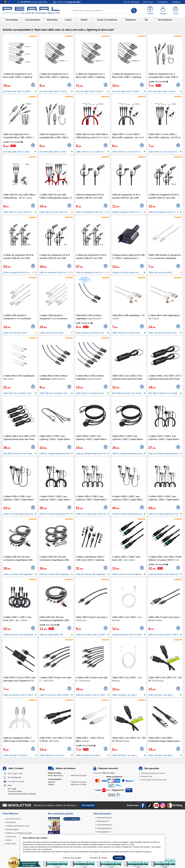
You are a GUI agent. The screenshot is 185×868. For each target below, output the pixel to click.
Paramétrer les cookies (98, 858)
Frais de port (69, 2)
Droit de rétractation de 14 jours (153, 773)
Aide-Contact (148, 2)
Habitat (84, 20)
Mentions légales (12, 829)
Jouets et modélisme (107, 20)
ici (150, 852)
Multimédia (52, 20)
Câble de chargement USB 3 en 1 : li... (92, 212)
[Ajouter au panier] (33, 85)
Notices (9, 840)
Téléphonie (130, 20)
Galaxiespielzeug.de (104, 818)
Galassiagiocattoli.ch (104, 828)
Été (146, 20)
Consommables (33, 20)
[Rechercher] (134, 11)
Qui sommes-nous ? (14, 819)
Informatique (12, 20)
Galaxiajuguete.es (103, 832)
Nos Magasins (162, 2)
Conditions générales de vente (17, 826)
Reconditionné (165, 20)
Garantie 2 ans (147, 776)
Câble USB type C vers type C (125, 695)
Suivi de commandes (131, 2)
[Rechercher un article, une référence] (104, 11)
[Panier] (176, 11)
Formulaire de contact (16, 781)
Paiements (104, 773)
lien (133, 845)
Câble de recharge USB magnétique (18, 574)
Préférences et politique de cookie (19, 833)
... (179, 20)
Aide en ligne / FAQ (15, 774)
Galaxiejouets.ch (103, 821)
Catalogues (176, 2)
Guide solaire (11, 844)
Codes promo (11, 837)
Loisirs (68, 20)
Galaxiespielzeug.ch (104, 825)
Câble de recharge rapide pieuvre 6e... (55, 454)
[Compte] (163, 11)
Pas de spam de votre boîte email (154, 780)
